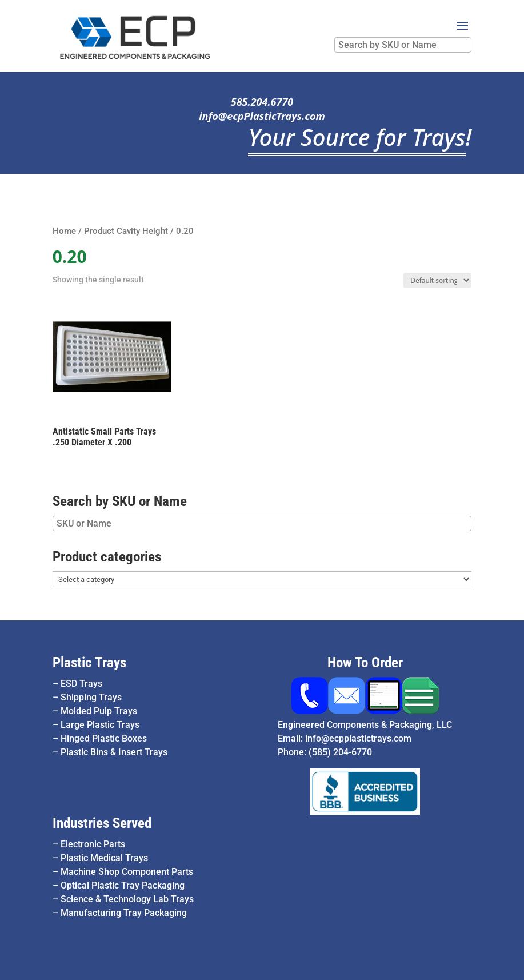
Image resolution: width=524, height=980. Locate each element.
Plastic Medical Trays (104, 858)
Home (64, 231)
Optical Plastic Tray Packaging (123, 885)
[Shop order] (437, 280)
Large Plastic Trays (100, 725)
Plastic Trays (89, 662)
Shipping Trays (91, 697)
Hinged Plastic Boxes (104, 738)
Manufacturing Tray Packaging (124, 913)
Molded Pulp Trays (99, 711)
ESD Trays (81, 684)
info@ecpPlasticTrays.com (262, 116)
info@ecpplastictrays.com (358, 738)
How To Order (365, 662)
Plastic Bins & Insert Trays (114, 752)
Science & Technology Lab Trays (127, 899)
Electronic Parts (93, 844)
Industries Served (102, 823)
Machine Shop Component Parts (127, 872)
